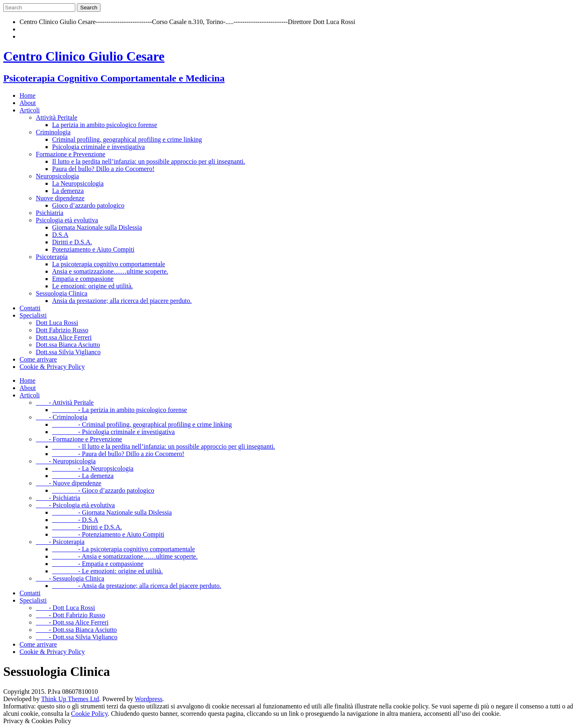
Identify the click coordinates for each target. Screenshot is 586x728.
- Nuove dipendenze (69, 483)
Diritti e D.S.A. (72, 242)
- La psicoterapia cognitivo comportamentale (124, 549)
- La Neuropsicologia (93, 468)
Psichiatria (50, 213)
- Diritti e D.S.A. (87, 527)
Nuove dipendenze (60, 198)
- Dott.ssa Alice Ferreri (72, 622)
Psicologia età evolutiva (67, 220)
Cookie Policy (90, 714)
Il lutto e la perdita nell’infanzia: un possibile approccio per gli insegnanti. (149, 161)
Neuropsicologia (57, 176)
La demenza (68, 191)
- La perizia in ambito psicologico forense (119, 410)
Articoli (30, 110)
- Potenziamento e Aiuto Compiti (108, 534)
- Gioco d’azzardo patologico (103, 490)
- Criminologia (62, 417)
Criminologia (53, 132)
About (28, 103)
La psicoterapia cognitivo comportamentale (109, 264)
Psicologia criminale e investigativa (98, 147)
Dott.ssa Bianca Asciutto (68, 345)
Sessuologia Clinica (62, 293)
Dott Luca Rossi (57, 323)
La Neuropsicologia (78, 183)
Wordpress (149, 699)
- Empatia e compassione (98, 564)
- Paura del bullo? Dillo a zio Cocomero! (118, 454)
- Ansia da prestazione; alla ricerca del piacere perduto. (137, 586)
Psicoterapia (52, 257)
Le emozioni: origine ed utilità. (93, 286)
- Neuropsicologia (66, 461)
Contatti (30, 308)
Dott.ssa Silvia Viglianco (68, 352)
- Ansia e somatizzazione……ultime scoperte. (125, 556)
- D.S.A (75, 520)
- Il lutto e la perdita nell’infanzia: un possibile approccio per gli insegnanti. (164, 446)
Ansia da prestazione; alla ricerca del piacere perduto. (122, 301)
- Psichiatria (58, 498)
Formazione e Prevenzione (71, 154)
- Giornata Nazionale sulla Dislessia (112, 512)
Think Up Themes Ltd (70, 699)
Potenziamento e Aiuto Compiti (93, 249)
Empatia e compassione (83, 279)
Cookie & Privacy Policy (52, 367)
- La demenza (83, 476)
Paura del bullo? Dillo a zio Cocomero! (103, 169)
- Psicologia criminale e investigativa (113, 432)
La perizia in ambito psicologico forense (105, 125)
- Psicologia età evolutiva (75, 505)
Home (27, 95)
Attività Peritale (57, 117)
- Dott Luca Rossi (65, 608)
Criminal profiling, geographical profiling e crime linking (127, 139)
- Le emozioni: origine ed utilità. (107, 571)
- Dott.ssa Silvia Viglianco (77, 637)
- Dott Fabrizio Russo (70, 615)
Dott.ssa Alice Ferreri (64, 337)
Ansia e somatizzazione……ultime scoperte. (110, 271)
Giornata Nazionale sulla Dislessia (97, 227)
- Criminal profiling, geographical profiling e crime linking (142, 424)
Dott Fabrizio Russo (62, 330)
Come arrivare (38, 359)
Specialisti (33, 315)
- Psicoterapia (60, 542)
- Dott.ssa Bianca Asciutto (76, 630)
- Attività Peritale (65, 402)
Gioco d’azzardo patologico (88, 205)
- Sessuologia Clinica (70, 578)
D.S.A (60, 235)
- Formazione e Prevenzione (79, 439)
